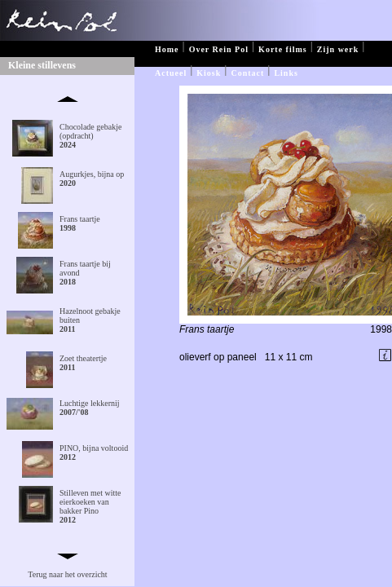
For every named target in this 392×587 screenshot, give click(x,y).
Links (286, 73)
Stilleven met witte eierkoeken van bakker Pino (90, 506)
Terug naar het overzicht (67, 574)
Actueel (171, 73)
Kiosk (209, 73)
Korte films (283, 49)
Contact (247, 73)
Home (167, 49)
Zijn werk (338, 49)
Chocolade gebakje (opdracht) (90, 136)
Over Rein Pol (219, 49)
